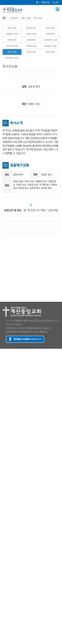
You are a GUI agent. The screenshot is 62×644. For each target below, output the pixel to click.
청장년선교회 (6, 447)
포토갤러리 (5, 612)
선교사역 (4, 437)
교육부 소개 (5, 417)
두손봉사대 (50, 34)
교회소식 (4, 606)
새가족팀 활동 (6, 603)
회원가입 (45, 2)
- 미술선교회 (6, 506)
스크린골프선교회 (50, 40)
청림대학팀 (31, 40)
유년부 (3, 423)
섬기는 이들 (5, 364)
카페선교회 (31, 52)
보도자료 (4, 387)
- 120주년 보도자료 (9, 390)
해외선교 (4, 453)
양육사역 (4, 583)
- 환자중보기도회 (8, 536)
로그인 (56, 2)
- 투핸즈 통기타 (7, 573)
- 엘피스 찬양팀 (7, 569)
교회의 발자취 (6, 357)
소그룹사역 (14, 18)
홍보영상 (4, 397)
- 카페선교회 (6, 530)
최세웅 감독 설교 (7, 639)
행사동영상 (5, 616)
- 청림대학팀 (6, 510)
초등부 (3, 427)
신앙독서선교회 (12, 46)
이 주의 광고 (5, 609)
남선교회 (4, 440)
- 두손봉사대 (6, 503)
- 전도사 (4, 370)
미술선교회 (12, 40)
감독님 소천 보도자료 (9, 636)
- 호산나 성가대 (7, 579)
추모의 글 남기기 (7, 642)
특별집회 (4, 407)
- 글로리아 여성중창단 (10, 553)
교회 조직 (4, 360)
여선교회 (4, 443)
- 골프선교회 (6, 490)
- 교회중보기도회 (8, 496)
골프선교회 (31, 28)
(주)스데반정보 (40, 332)
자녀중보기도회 (50, 46)
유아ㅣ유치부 (6, 420)
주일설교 (4, 403)
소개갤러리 (5, 622)
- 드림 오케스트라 (8, 559)
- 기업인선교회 (7, 500)
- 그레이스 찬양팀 (8, 549)
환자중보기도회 (12, 58)
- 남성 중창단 (6, 556)
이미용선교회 (31, 46)
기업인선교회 (31, 34)
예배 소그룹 (5, 460)
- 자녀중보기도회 (8, 523)
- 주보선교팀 (6, 473)
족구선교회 (38, 18)
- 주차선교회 (6, 476)
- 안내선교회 (6, 463)
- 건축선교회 (6, 486)
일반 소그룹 (26, 18)
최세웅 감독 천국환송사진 (11, 632)
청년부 (3, 433)
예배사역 (4, 400)
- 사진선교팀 (6, 470)
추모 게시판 (5, 626)
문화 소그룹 (5, 539)
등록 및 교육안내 (7, 593)
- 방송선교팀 (6, 466)
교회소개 (4, 350)
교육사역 (4, 413)
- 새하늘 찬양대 (7, 563)
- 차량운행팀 (6, 480)
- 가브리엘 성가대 (8, 543)
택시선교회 (50, 52)
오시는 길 (4, 394)
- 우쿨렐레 (5, 566)
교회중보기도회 (12, 34)
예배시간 (4, 384)
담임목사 (4, 354)
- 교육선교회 (6, 493)
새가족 (3, 589)
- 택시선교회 (6, 533)
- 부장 (3, 377)
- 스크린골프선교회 (9, 513)
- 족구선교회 (6, 526)
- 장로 (3, 374)
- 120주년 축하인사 (9, 619)
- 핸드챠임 (5, 576)
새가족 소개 (5, 599)
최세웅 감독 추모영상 (9, 629)
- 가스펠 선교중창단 (9, 546)
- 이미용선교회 (7, 520)
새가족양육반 (6, 596)
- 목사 (3, 367)
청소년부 (4, 430)
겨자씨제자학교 (7, 586)
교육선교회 (50, 28)
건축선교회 (12, 28)
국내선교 (4, 450)
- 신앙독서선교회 (8, 516)
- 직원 (3, 380)
